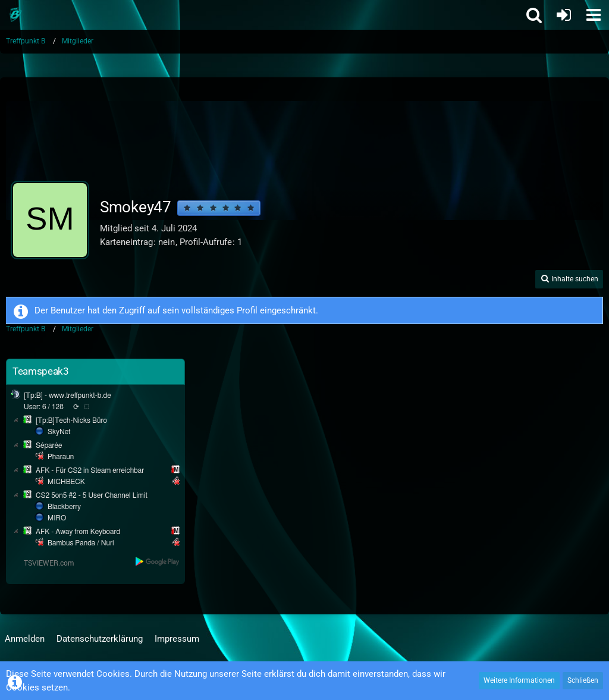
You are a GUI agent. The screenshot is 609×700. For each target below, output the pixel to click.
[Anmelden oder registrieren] (564, 15)
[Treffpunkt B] (15, 15)
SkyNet (59, 432)
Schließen (583, 680)
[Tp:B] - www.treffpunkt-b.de (68, 395)
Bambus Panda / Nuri (81, 543)
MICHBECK (66, 482)
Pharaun (61, 457)
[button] (594, 15)
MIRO (57, 518)
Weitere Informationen (519, 680)
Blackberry (64, 507)
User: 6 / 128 (44, 407)
